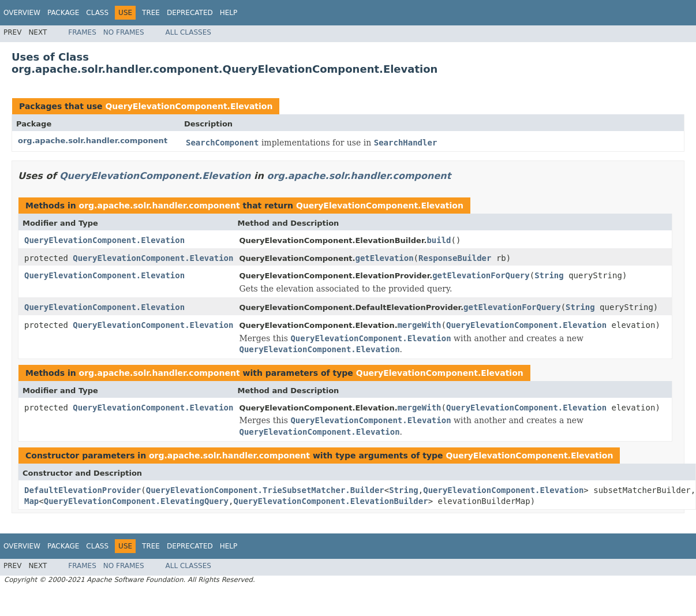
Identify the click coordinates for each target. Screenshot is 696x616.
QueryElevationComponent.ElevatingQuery (136, 501)
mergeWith (420, 325)
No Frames (124, 32)
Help (229, 13)
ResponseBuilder (455, 258)
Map (31, 501)
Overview (22, 13)
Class (97, 13)
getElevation (384, 258)
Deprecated (190, 13)
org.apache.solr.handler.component (93, 141)
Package (63, 13)
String (549, 275)
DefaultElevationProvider (83, 490)
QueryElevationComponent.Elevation (189, 106)
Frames (82, 32)
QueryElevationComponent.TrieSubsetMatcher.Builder (265, 490)
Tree (151, 13)
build (439, 240)
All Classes (188, 32)
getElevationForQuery (481, 275)
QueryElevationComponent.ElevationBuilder (330, 501)
